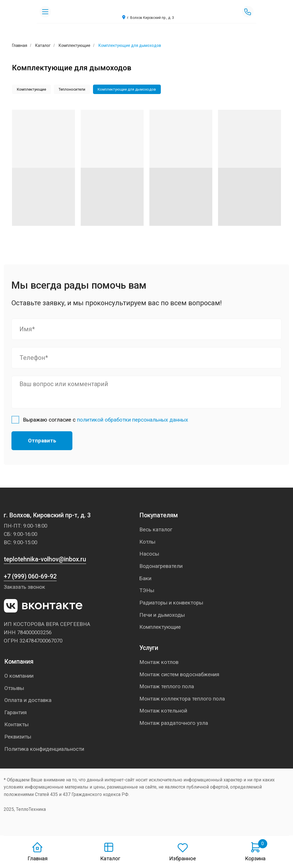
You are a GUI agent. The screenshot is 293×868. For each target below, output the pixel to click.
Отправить (42, 442)
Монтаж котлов (159, 663)
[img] (146, 9)
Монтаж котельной (163, 712)
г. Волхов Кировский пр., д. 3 (151, 18)
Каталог (43, 45)
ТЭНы (147, 591)
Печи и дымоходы (162, 616)
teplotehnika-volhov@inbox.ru (45, 560)
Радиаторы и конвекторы (171, 604)
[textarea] (146, 393)
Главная (37, 859)
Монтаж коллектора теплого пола (182, 700)
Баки (145, 579)
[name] (146, 330)
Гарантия (15, 713)
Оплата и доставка (28, 701)
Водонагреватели (161, 567)
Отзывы (14, 689)
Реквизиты (18, 738)
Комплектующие (75, 45)
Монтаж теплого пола (167, 687)
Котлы (147, 542)
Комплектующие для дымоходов (130, 90)
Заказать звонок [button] (24, 588)
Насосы (149, 555)
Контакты (16, 725)
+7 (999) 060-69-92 (30, 577)
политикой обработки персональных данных (132, 420)
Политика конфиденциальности (44, 750)
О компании (19, 677)
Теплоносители (74, 90)
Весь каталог (156, 530)
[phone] (146, 359)
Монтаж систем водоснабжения (179, 675)
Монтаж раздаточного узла (174, 724)
